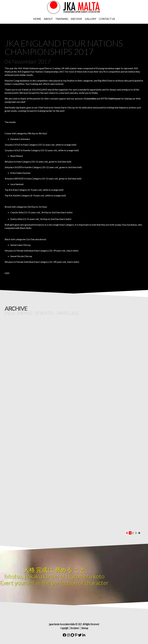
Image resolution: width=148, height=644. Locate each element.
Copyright (64, 628)
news (25, 313)
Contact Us (107, 19)
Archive (77, 19)
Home (37, 19)
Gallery (91, 19)
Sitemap (85, 628)
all (9, 313)
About (48, 19)
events (44, 313)
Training (62, 19)
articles (67, 313)
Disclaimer (75, 628)
